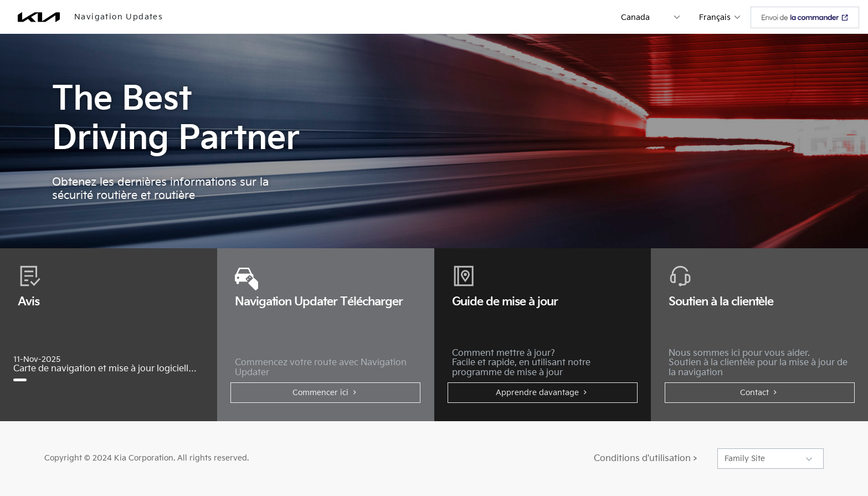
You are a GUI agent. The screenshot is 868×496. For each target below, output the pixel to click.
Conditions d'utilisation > (645, 459)
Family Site (745, 459)
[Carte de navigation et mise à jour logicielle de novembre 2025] (24, 380)
